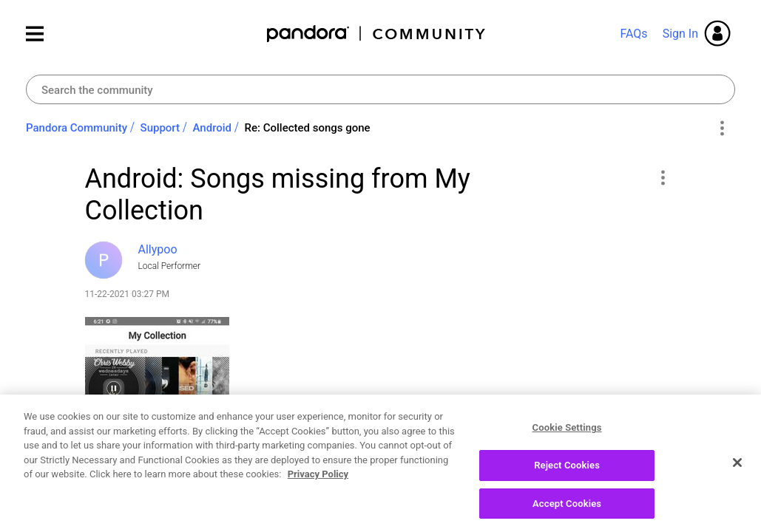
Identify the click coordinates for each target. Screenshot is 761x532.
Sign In (680, 34)
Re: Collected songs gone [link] (308, 128)
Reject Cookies (567, 476)
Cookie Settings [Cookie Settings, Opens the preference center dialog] (567, 439)
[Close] (737, 474)
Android (213, 128)
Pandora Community (377, 34)
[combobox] (380, 89)
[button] (663, 177)
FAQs (633, 34)
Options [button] (721, 129)
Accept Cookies (567, 514)
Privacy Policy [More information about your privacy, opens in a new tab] (318, 485)
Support (160, 128)
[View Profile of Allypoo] (158, 249)
